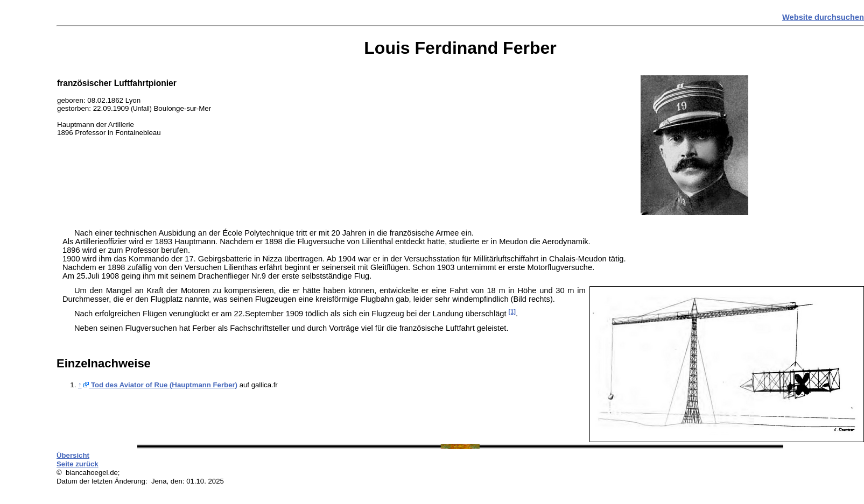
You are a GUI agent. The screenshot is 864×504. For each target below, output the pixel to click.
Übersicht (73, 455)
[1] (512, 311)
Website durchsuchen (823, 17)
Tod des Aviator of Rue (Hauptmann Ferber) (160, 385)
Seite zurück (78, 464)
